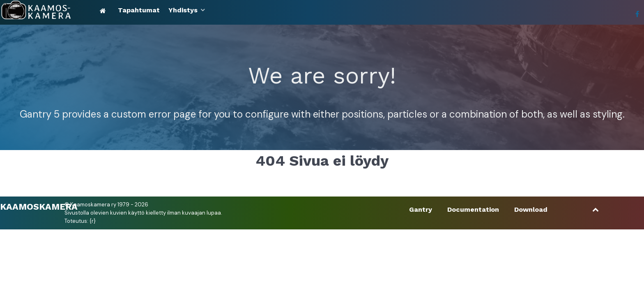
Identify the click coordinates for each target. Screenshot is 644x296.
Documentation (473, 209)
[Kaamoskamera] (48, 10)
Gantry (421, 209)
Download (531, 209)
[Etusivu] (105, 10)
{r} (93, 221)
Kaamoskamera (39, 206)
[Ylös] (596, 209)
